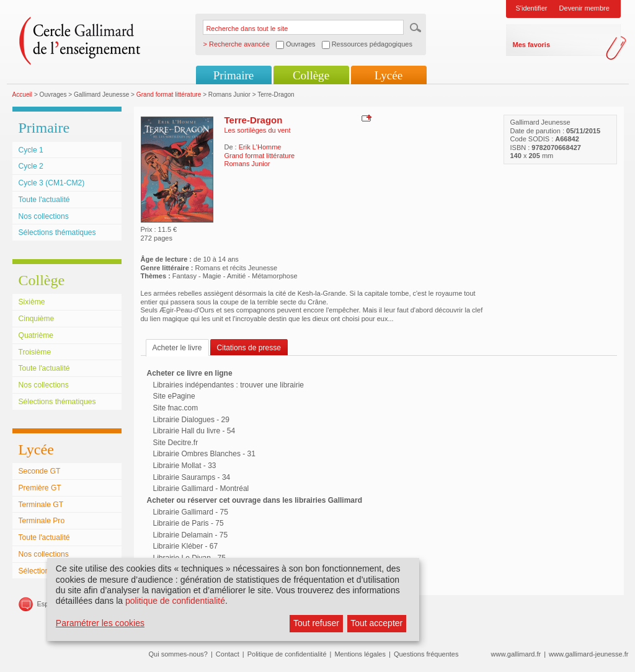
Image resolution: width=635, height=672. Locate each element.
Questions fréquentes (426, 654)
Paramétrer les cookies (100, 623)
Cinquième (37, 319)
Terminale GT (41, 505)
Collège (311, 75)
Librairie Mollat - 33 (185, 466)
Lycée (389, 75)
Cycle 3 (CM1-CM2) (52, 183)
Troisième (35, 352)
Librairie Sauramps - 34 (192, 477)
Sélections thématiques (57, 232)
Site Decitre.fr (176, 443)
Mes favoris (532, 45)
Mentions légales (360, 654)
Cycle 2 (31, 166)
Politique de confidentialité (287, 654)
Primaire (233, 75)
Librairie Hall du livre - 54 (194, 431)
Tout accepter (376, 623)
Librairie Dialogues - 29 (191, 420)
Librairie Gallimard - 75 (191, 512)
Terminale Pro (42, 521)
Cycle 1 (31, 150)
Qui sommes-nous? (178, 654)
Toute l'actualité (44, 200)
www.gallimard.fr (516, 654)
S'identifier (532, 8)
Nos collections (44, 216)
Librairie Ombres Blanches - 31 (204, 454)
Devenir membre (584, 8)
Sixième (32, 302)
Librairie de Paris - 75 (189, 523)
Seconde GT (40, 471)
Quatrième (36, 335)
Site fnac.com (176, 408)
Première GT (40, 488)
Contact (228, 654)
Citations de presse (249, 348)
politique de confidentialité (175, 601)
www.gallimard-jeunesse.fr (588, 654)
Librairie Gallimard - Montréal (201, 489)
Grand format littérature (169, 95)
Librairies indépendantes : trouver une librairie (229, 385)
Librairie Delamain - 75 (191, 535)
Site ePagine (174, 396)
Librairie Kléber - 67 (186, 546)
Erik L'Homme (260, 147)
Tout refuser (316, 623)
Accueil (23, 95)
